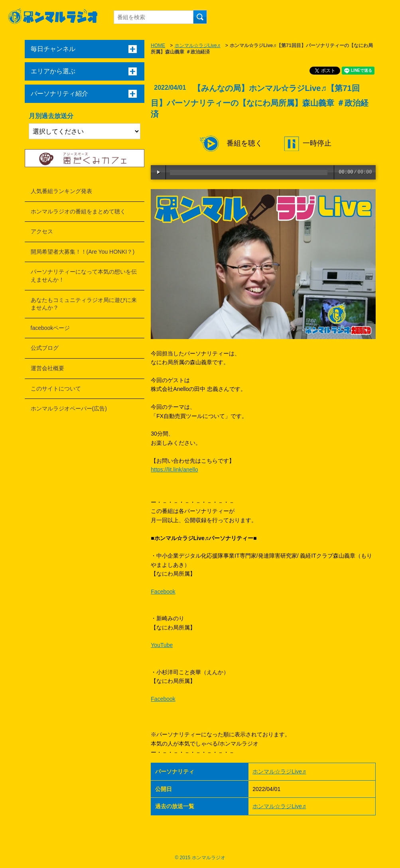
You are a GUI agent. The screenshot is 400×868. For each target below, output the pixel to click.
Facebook (163, 592)
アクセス (42, 231)
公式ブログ (45, 348)
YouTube (162, 645)
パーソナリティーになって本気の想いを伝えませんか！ (84, 276)
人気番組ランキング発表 (61, 191)
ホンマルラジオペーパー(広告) (69, 408)
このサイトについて (56, 389)
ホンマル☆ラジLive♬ (198, 45)
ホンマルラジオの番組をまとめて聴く (78, 211)
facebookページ (50, 328)
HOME (158, 45)
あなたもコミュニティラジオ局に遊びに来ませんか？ (84, 304)
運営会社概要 (47, 368)
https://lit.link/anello (174, 470)
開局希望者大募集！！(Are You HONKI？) (83, 252)
